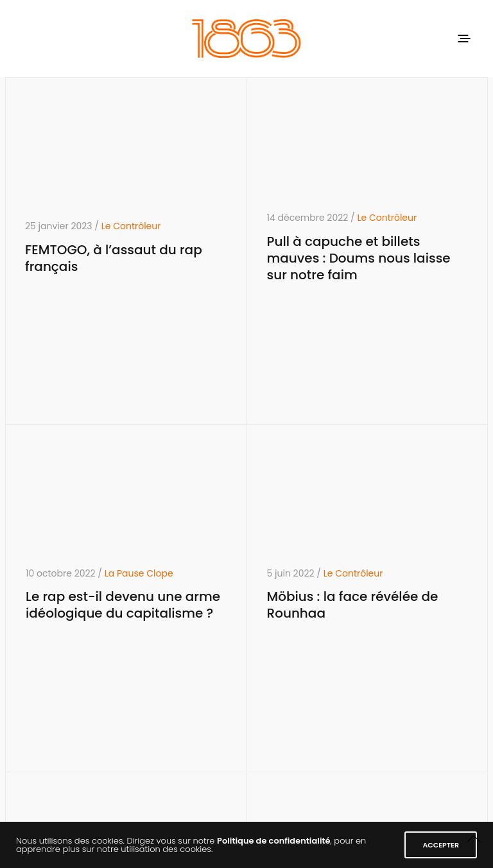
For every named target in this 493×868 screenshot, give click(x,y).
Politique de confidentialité (274, 841)
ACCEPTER (441, 845)
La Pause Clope (139, 573)
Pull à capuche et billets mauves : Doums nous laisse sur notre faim (359, 258)
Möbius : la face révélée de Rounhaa (353, 605)
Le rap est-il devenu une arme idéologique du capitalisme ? (123, 605)
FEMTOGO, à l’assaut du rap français (114, 258)
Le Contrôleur (131, 226)
